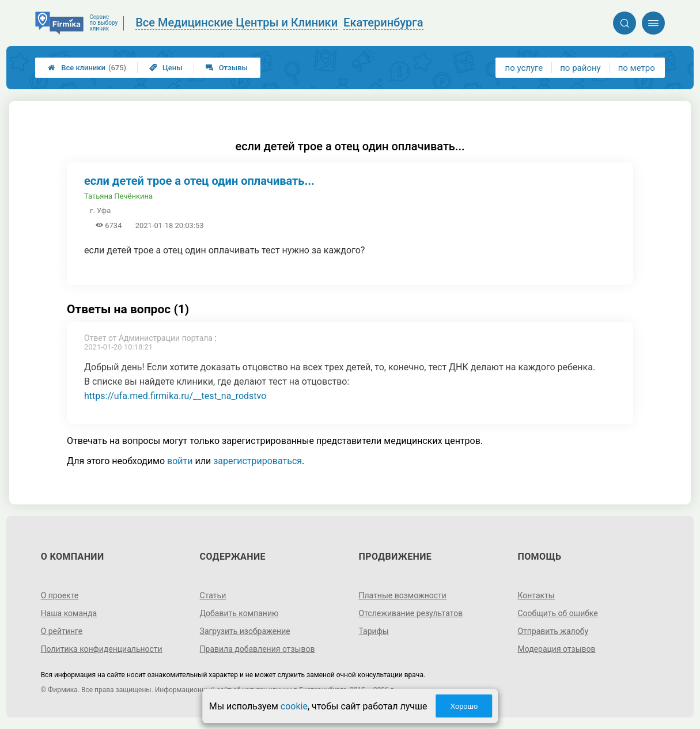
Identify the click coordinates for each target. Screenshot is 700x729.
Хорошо (464, 706)
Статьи (213, 595)
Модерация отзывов (556, 649)
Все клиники (87, 68)
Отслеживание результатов (411, 613)
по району (580, 68)
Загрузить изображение (245, 631)
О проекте (60, 595)
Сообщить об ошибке (557, 613)
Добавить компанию (239, 613)
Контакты (536, 595)
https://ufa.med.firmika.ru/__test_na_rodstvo (175, 396)
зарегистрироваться (258, 461)
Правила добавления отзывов (258, 649)
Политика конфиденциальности (102, 649)
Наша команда (69, 613)
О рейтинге (62, 631)
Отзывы (227, 68)
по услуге (524, 68)
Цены (166, 68)
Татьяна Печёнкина (118, 196)
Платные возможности (403, 595)
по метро (637, 68)
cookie (294, 706)
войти (180, 461)
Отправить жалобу (553, 631)
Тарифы (374, 631)
